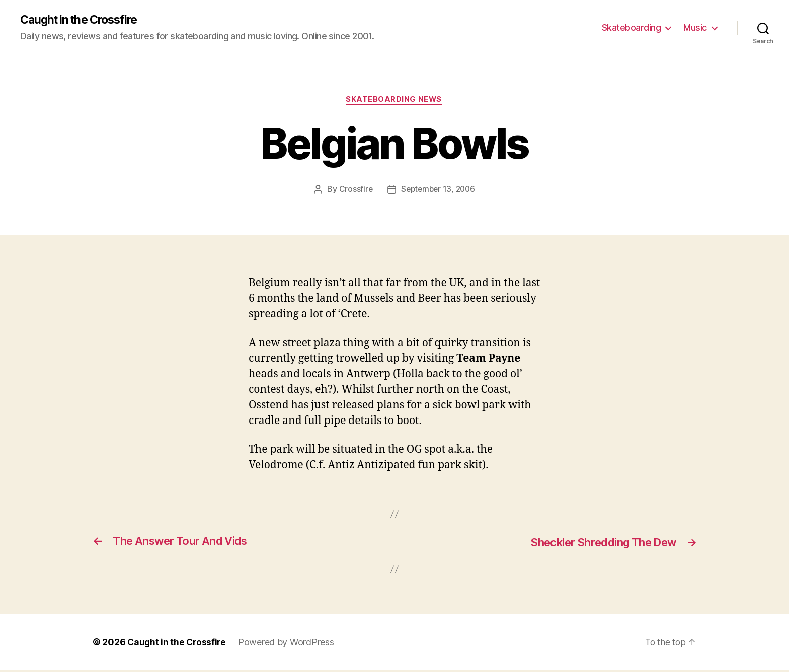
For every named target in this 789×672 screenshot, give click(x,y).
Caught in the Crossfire (83, 20)
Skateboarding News (395, 101)
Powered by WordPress (289, 644)
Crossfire (354, 190)
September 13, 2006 (438, 190)
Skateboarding (632, 28)
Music (695, 28)
